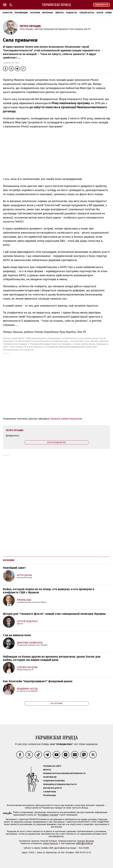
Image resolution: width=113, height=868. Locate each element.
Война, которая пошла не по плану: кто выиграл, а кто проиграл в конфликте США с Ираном (49, 591)
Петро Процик (30, 26)
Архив (109, 13)
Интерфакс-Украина (48, 815)
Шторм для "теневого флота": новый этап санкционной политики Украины (54, 614)
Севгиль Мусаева (85, 841)
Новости (7, 13)
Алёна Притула (50, 843)
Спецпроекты (87, 13)
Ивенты (60, 13)
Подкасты (71, 13)
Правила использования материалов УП (64, 773)
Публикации (21, 13)
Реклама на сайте (52, 766)
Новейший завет (14, 568)
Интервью (48, 13)
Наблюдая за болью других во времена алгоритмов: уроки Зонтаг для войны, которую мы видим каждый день (52, 658)
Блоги (100, 13)
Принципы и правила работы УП (60, 784)
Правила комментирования (66, 419)
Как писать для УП (52, 788)
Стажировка (50, 792)
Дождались (13, 436)
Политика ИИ (50, 777)
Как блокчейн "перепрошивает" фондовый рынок (38, 681)
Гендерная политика (54, 781)
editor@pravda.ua (84, 843)
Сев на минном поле (17, 635)
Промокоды (50, 795)
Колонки (35, 13)
